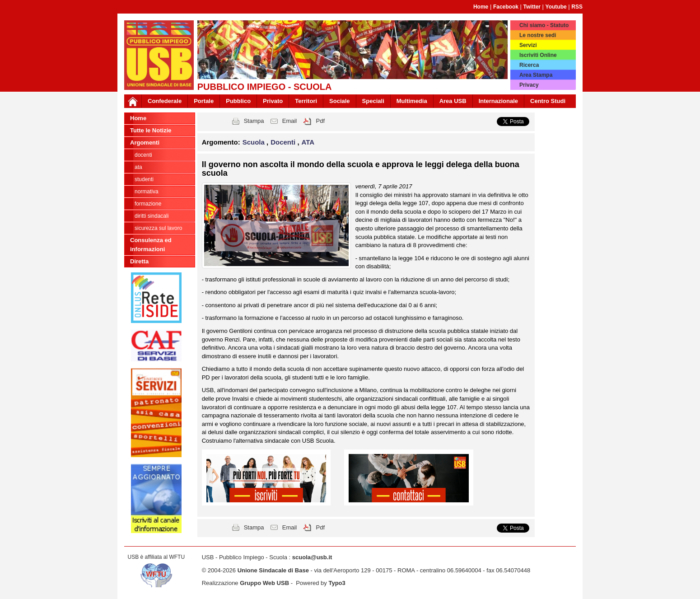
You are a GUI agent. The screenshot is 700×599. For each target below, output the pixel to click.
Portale (204, 101)
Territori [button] (306, 101)
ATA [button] (308, 142)
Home (481, 7)
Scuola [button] (254, 142)
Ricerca (529, 65)
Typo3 (337, 583)
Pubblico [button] (238, 101)
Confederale (165, 101)
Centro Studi (548, 101)
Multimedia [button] (412, 101)
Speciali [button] (373, 101)
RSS (577, 7)
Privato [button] (273, 101)
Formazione (148, 204)
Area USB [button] (453, 101)
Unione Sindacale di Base (273, 570)
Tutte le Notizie (151, 130)
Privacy (529, 85)
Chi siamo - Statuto (544, 25)
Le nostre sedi (538, 35)
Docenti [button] (284, 142)
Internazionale (498, 101)
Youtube (556, 7)
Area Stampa (536, 75)
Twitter (532, 7)
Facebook (506, 7)
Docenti (143, 155)
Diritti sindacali (152, 216)
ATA (138, 167)
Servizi (528, 45)
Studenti (144, 179)
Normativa (147, 192)
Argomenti (145, 143)
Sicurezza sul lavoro (158, 228)
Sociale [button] (340, 101)
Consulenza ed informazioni (151, 245)
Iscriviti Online (538, 55)
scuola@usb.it (312, 557)
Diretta (139, 261)
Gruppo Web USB (264, 583)
